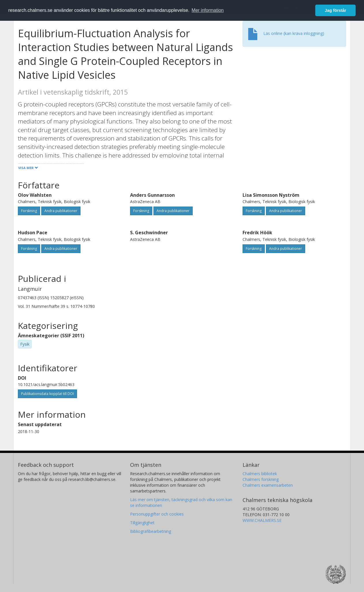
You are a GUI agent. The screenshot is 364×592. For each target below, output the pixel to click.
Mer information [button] (208, 10)
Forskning (29, 211)
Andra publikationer (61, 211)
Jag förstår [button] (335, 10)
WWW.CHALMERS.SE (262, 520)
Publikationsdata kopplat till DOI (47, 394)
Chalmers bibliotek (260, 474)
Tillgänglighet (142, 523)
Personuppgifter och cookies (157, 514)
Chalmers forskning (261, 479)
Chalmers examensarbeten (268, 485)
